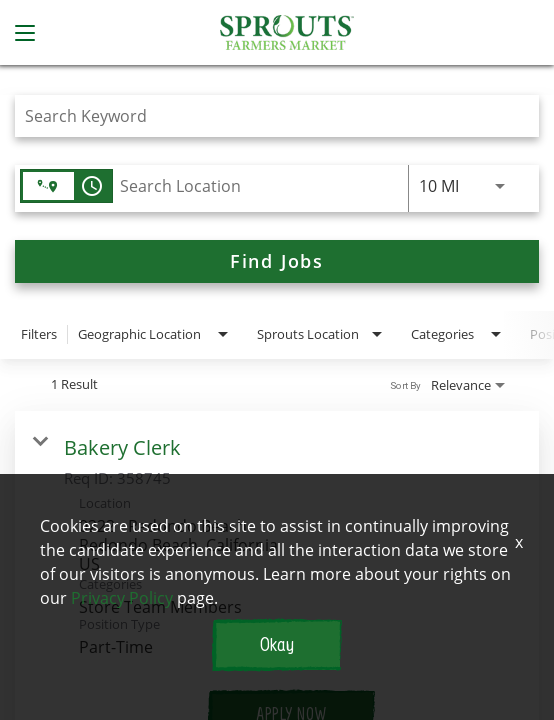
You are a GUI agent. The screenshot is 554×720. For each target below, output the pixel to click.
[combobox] (267, 115)
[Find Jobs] (277, 261)
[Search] (277, 261)
